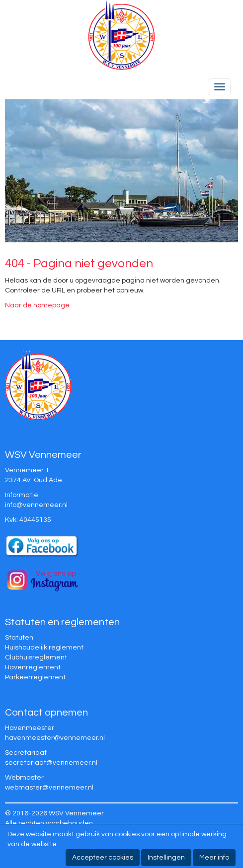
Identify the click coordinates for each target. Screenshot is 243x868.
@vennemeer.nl (36, 505)
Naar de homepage (37, 305)
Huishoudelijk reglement (44, 648)
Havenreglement (33, 667)
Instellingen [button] (166, 858)
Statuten (19, 638)
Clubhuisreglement (36, 657)
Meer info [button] (214, 858)
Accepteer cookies (103, 858)
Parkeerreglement (35, 677)
